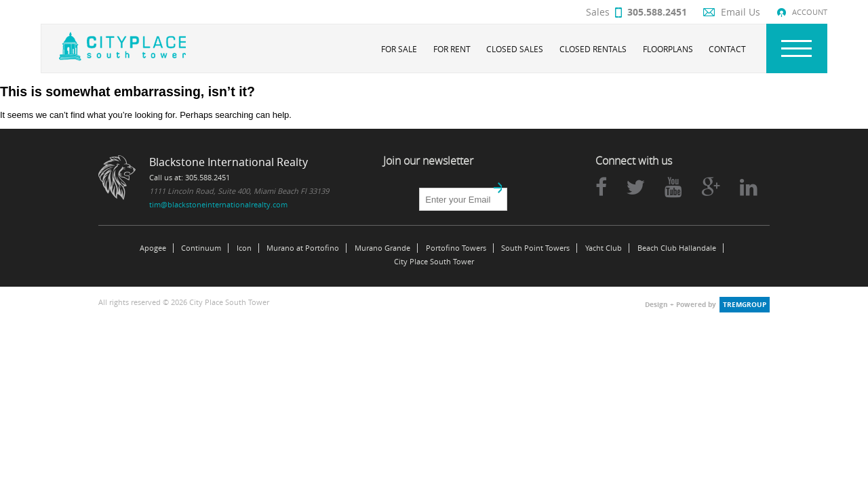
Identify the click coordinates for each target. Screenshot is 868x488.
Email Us (741, 12)
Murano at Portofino (303, 248)
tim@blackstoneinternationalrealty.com (218, 204)
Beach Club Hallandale (677, 248)
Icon (244, 248)
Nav (797, 48)
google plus (711, 187)
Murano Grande (382, 248)
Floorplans (668, 49)
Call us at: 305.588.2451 (190, 177)
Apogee (153, 248)
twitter (635, 187)
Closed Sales (515, 49)
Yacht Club (604, 248)
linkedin (749, 187)
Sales (636, 12)
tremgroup (745, 305)
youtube (673, 187)
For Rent (452, 49)
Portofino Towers (456, 248)
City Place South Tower (434, 262)
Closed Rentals (593, 49)
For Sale (399, 49)
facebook (601, 187)
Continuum (201, 248)
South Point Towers (535, 248)
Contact (727, 49)
